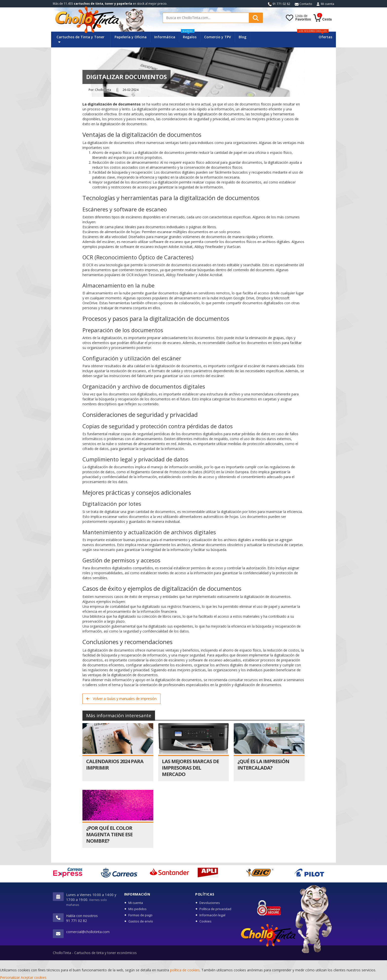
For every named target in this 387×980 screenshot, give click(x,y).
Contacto (303, 4)
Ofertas (325, 37)
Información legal (212, 915)
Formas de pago (140, 915)
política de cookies (185, 970)
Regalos (189, 35)
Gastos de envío (141, 921)
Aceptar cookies (34, 977)
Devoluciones (210, 903)
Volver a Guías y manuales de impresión (121, 699)
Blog (242, 37)
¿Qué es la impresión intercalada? (263, 765)
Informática (165, 37)
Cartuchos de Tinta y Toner (80, 39)
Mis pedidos (137, 909)
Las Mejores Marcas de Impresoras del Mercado (190, 768)
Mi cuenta (328, 4)
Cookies (205, 921)
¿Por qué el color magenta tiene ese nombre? (109, 834)
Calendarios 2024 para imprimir (115, 765)
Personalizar (10, 977)
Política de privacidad (215, 909)
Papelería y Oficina (131, 37)
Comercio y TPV (218, 37)
